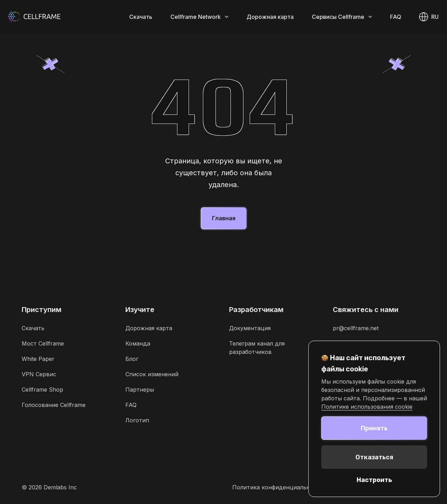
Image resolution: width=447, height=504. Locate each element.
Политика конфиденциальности (278, 487)
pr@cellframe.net (356, 328)
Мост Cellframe (43, 343)
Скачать (141, 17)
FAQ (396, 17)
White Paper (38, 359)
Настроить (374, 480)
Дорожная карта (270, 17)
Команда (138, 343)
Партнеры (140, 390)
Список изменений (152, 374)
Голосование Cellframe (54, 405)
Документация (250, 328)
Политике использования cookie (367, 407)
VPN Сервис (39, 374)
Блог (132, 359)
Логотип (137, 420)
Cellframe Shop (42, 390)
